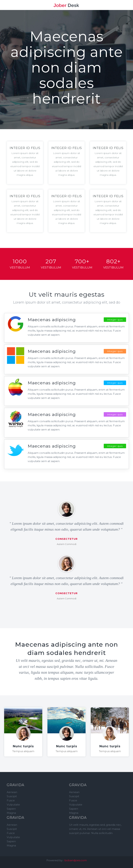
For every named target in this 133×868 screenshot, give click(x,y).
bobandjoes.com (76, 860)
